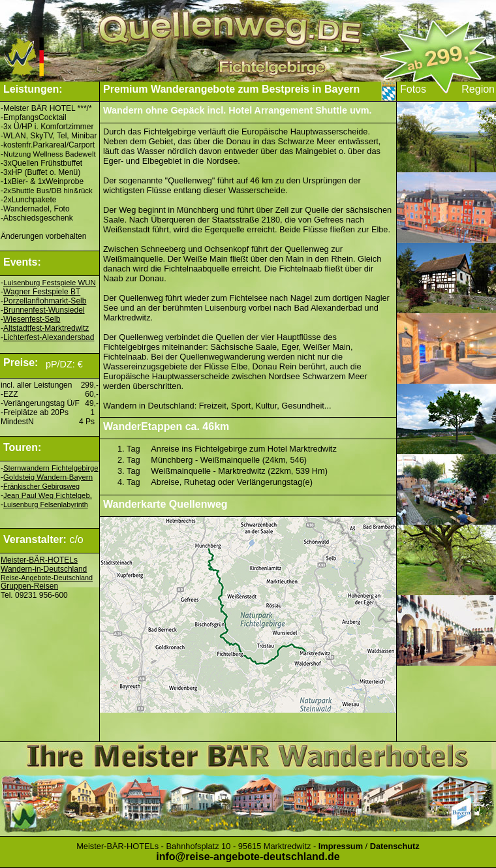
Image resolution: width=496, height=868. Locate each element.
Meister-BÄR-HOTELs (39, 560)
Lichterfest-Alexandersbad (49, 337)
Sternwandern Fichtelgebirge (51, 468)
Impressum (341, 846)
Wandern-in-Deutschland (44, 569)
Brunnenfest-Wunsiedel (44, 310)
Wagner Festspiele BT (42, 292)
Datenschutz (395, 846)
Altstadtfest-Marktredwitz (46, 328)
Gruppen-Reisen (29, 586)
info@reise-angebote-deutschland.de (248, 857)
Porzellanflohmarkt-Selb (45, 301)
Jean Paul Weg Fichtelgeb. (48, 495)
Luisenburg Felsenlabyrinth (46, 504)
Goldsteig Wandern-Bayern (48, 477)
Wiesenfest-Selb (32, 319)
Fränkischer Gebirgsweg (41, 486)
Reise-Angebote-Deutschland (47, 578)
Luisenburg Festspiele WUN (50, 283)
